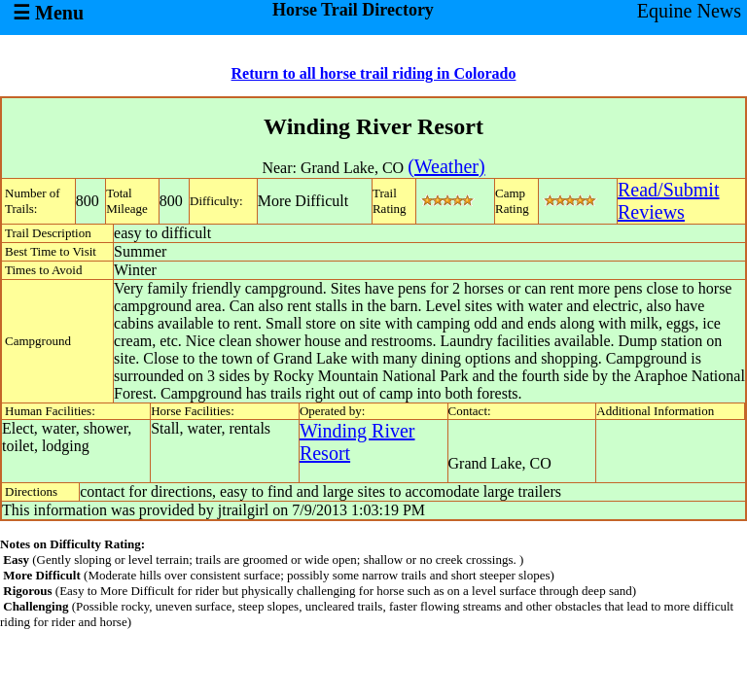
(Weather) (446, 166)
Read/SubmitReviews (668, 201)
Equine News (689, 11)
